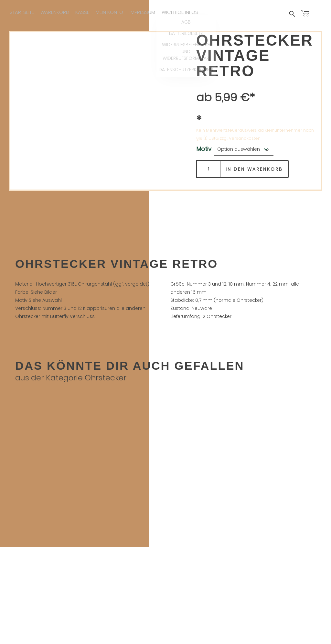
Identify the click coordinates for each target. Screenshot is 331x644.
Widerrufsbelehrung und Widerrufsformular (165, 622)
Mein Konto (109, 12)
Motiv (204, 149)
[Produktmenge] (208, 169)
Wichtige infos (180, 12)
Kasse (82, 12)
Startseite (22, 12)
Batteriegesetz (165, 614)
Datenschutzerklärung (165, 630)
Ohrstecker (106, 378)
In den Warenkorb (254, 169)
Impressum (142, 12)
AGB (165, 606)
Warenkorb (55, 12)
